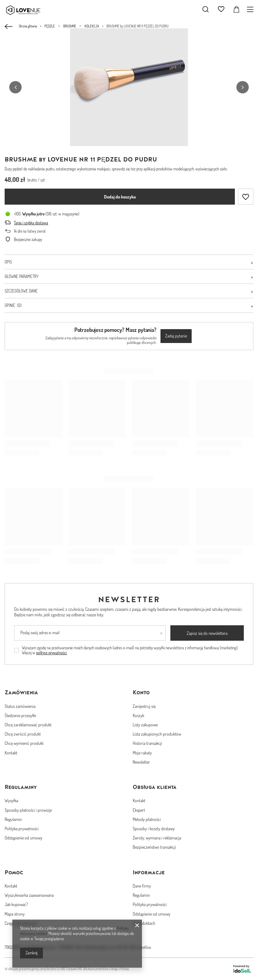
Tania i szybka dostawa (31, 223)
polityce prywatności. (52, 653)
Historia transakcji (147, 743)
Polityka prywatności (22, 829)
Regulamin (13, 819)
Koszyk (138, 715)
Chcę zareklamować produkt (28, 725)
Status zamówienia (20, 706)
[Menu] (251, 9)
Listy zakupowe (145, 725)
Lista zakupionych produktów (157, 734)
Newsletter (129, 600)
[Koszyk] (236, 9)
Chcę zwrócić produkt (23, 734)
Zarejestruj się (144, 706)
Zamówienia (21, 692)
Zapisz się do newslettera (207, 633)
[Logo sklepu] (28, 9)
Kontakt (11, 753)
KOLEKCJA (92, 26)
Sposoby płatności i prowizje (28, 810)
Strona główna (28, 26)
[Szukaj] (206, 9)
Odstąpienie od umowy (23, 838)
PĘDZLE (50, 26)
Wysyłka (11, 800)
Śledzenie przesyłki (20, 715)
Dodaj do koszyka (120, 197)
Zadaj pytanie (176, 336)
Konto (141, 692)
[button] (15, 87)
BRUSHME (70, 26)
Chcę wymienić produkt (24, 743)
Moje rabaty (142, 753)
